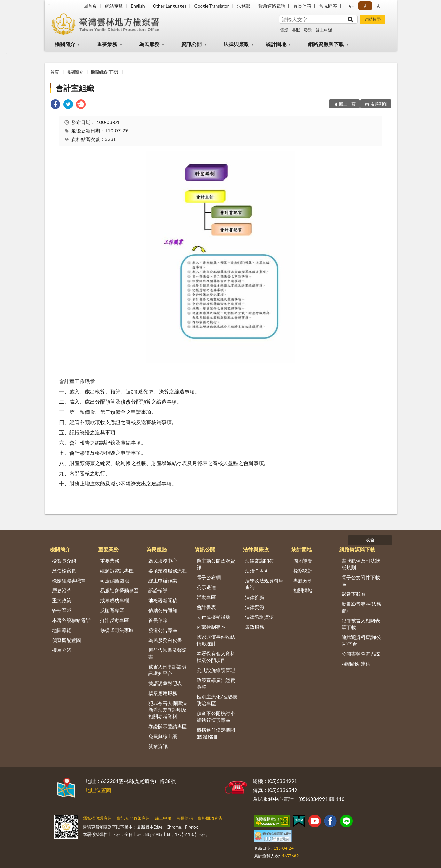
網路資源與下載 (326, 44)
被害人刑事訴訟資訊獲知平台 (168, 670)
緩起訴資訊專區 (117, 571)
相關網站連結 (356, 664)
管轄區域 (62, 610)
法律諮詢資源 (259, 617)
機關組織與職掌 (69, 580)
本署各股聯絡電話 (71, 620)
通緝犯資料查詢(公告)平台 (361, 640)
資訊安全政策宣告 (133, 818)
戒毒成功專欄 (114, 600)
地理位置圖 (98, 790)
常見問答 (328, 6)
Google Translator (212, 6)
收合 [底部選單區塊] (370, 540)
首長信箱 (302, 6)
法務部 (244, 6)
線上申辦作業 (163, 580)
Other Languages (170, 6)
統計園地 (276, 44)
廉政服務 (255, 627)
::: (50, 5)
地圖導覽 (62, 630)
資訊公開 (192, 44)
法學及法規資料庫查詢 (264, 584)
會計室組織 (75, 88)
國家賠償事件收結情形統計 (216, 640)
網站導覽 (114, 6)
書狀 (296, 30)
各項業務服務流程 (168, 571)
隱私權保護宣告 (97, 818)
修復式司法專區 (117, 630)
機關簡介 (65, 44)
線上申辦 (324, 30)
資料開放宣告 (210, 818)
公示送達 (206, 587)
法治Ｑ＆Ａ (257, 571)
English (138, 6)
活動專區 (206, 597)
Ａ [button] (365, 6)
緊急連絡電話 (272, 6)
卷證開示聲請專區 (168, 726)
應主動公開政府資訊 (216, 564)
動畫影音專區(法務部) (361, 607)
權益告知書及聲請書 (168, 653)
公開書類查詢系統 (361, 654)
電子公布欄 (209, 577)
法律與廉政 (236, 44)
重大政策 (62, 600)
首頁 (55, 72)
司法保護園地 (114, 580)
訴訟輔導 (158, 590)
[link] (55, 105)
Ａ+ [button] (380, 6)
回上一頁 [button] (347, 104)
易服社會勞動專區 (119, 590)
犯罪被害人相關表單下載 (361, 624)
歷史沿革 (62, 590)
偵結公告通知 (163, 610)
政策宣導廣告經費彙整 (216, 683)
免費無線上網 (163, 736)
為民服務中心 (163, 561)
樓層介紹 (62, 650)
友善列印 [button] (379, 104)
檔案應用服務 (163, 693)
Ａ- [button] (351, 6)
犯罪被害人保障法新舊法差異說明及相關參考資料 (168, 710)
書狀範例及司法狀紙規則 (361, 564)
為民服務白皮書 (165, 640)
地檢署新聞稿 (163, 600)
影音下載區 (354, 594)
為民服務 (149, 44)
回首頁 (90, 6)
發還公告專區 (163, 630)
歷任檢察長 (64, 571)
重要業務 (107, 44)
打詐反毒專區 (114, 620)
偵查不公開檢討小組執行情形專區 (216, 717)
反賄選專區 (112, 610)
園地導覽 (303, 561)
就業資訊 (158, 746)
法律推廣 (255, 597)
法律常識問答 (259, 561)
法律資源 (255, 607)
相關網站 (303, 590)
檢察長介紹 (64, 561)
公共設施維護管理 (216, 670)
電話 (284, 30)
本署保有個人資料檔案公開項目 (216, 657)
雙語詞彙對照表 (165, 683)
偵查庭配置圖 (67, 640)
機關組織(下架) (104, 72)
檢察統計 (303, 571)
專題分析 (303, 580)
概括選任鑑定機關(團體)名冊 (216, 733)
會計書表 (206, 607)
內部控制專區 (211, 627)
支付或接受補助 (213, 617)
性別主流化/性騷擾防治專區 (217, 700)
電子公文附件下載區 (361, 581)
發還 (308, 30)
